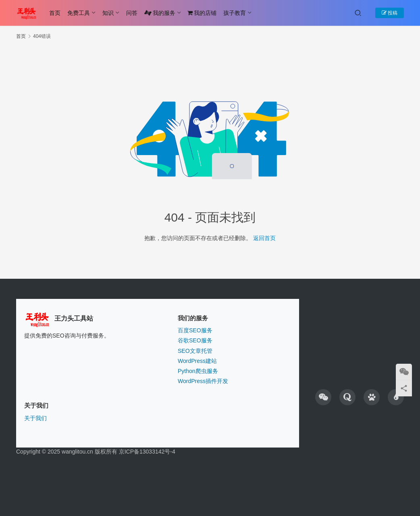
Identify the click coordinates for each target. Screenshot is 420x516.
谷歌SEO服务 (195, 340)
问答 (132, 13)
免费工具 (79, 13)
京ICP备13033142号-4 (147, 452)
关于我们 (35, 418)
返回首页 (264, 238)
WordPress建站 (197, 361)
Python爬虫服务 (198, 371)
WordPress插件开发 (203, 381)
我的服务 (160, 13)
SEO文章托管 (195, 351)
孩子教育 (235, 13)
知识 (108, 13)
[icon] (323, 397)
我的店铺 (202, 13)
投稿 (390, 13)
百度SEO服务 (195, 330)
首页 (55, 13)
